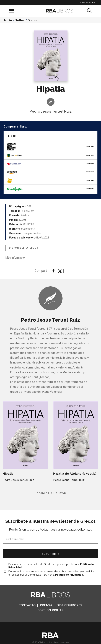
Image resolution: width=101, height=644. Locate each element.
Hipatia (8, 474)
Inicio (8, 20)
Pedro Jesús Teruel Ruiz (51, 111)
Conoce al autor (51, 494)
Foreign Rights (50, 610)
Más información (16, 258)
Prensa (46, 605)
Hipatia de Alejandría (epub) (75, 474)
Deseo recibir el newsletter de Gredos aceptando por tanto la (51, 566)
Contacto (27, 605)
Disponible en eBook (24, 248)
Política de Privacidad (69, 575)
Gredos (33, 20)
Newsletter (88, 3)
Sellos (20, 20)
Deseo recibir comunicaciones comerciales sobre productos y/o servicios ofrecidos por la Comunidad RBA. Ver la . (51, 573)
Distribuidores (70, 605)
